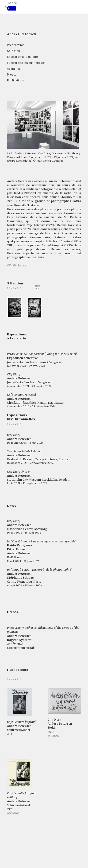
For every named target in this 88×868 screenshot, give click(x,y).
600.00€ (13, 813)
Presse (12, 75)
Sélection (13, 51)
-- (13, 8)
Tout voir (14, 424)
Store (12, 3)
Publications (15, 80)
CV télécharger (17, 265)
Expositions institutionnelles (26, 63)
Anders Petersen (22, 34)
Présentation (16, 45)
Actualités (14, 69)
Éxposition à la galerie (22, 57)
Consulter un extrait (21, 648)
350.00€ (53, 736)
